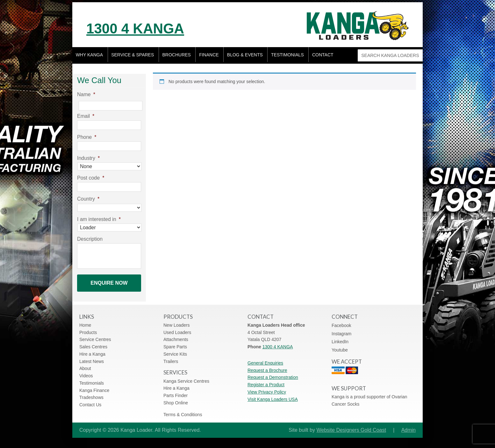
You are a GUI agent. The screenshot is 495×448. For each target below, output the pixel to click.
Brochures (177, 56)
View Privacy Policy (267, 388)
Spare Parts (175, 343)
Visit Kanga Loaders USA (273, 396)
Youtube (340, 346)
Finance (210, 56)
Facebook (341, 322)
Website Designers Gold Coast (351, 427)
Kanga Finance (94, 387)
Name (86, 95)
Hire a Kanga (92, 351)
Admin (409, 427)
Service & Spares (133, 56)
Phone (87, 137)
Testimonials (289, 56)
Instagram (341, 330)
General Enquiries (265, 359)
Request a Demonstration (273, 374)
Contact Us (90, 401)
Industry (88, 158)
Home (85, 322)
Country (88, 199)
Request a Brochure (267, 367)
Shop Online (176, 399)
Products (88, 329)
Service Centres (95, 336)
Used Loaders (177, 329)
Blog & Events (247, 56)
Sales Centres (93, 343)
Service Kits (175, 351)
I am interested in (99, 220)
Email (86, 116)
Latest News (92, 358)
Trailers (171, 358)
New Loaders (177, 322)
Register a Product (266, 381)
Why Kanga (89, 56)
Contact (325, 56)
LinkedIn (340, 338)
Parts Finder (176, 392)
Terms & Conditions (183, 411)
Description (90, 239)
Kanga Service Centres (186, 378)
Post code (91, 178)
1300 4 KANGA (155, 27)
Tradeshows (91, 394)
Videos (86, 372)
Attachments (176, 336)
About (85, 365)
